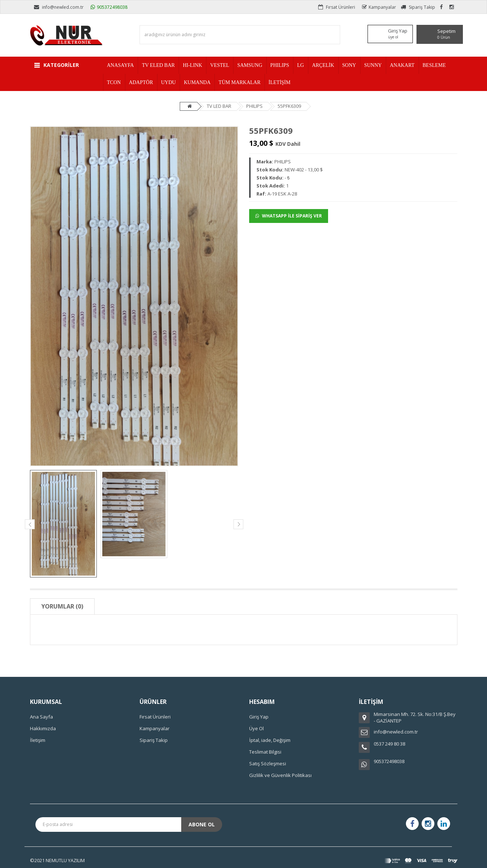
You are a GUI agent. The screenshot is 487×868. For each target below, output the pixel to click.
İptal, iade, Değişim (270, 740)
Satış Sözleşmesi (268, 763)
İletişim (38, 740)
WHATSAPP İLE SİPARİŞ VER (289, 216)
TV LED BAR (219, 106)
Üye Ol (256, 728)
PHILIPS (254, 106)
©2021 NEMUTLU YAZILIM (57, 860)
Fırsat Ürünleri (337, 7)
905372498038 (109, 7)
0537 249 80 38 (389, 744)
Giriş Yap (259, 717)
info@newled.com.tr (59, 7)
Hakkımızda (43, 728)
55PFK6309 (289, 106)
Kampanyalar (379, 7)
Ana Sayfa (41, 717)
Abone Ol (202, 824)
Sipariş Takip (418, 7)
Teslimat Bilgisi (265, 752)
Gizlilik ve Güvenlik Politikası (280, 775)
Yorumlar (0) (62, 606)
